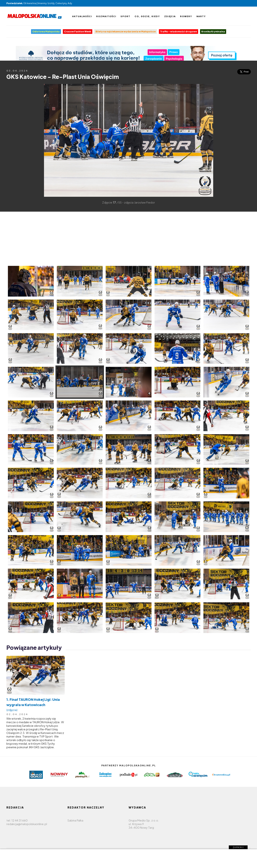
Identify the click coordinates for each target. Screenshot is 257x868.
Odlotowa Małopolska (46, 32)
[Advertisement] (12, 140)
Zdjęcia (170, 16)
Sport (125, 16)
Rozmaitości (106, 16)
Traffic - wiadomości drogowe (179, 32)
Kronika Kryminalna (213, 32)
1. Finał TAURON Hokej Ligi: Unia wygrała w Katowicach (36, 704)
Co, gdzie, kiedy (147, 16)
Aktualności (82, 16)
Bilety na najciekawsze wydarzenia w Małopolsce (126, 32)
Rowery (186, 16)
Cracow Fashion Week (78, 32)
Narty (201, 16)
